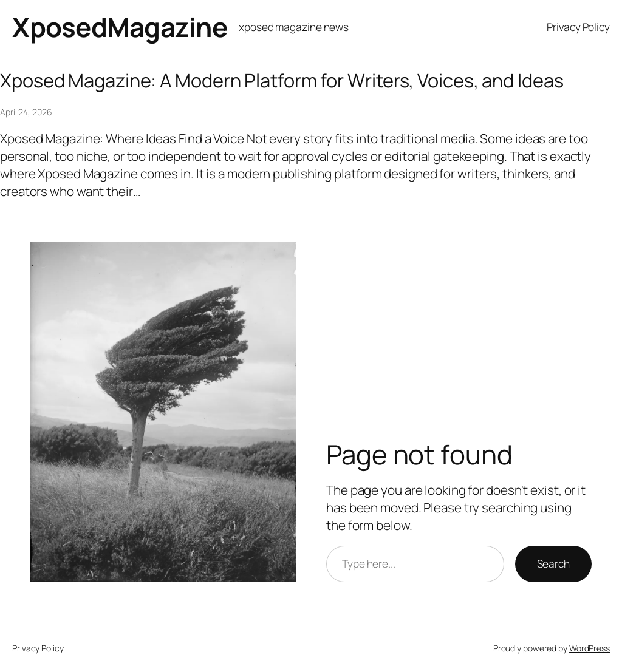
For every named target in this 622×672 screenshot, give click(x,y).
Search (553, 563)
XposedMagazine (120, 27)
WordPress (590, 648)
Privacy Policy (578, 27)
